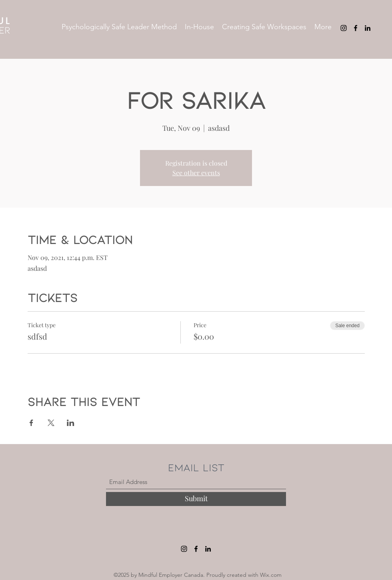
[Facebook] (356, 28)
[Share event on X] (51, 423)
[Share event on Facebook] (31, 423)
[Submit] (196, 499)
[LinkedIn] (368, 28)
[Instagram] (344, 28)
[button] (119, 27)
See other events (196, 173)
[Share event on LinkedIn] (71, 423)
